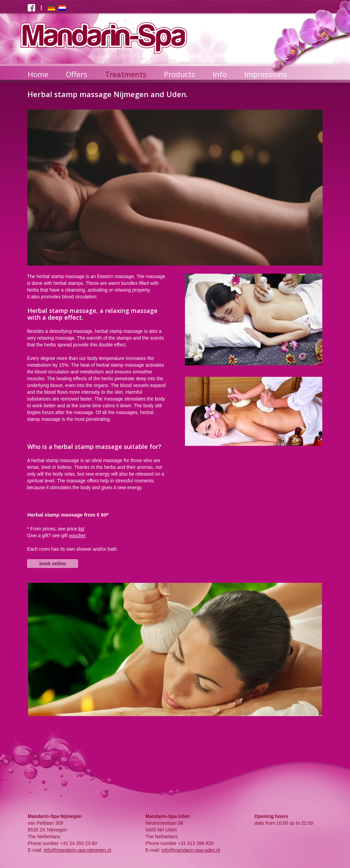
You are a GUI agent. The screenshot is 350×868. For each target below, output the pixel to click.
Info (220, 74)
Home (38, 74)
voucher (77, 535)
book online (53, 564)
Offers (77, 74)
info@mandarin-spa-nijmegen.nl (77, 850)
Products (180, 74)
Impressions (266, 74)
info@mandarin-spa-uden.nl (191, 850)
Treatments (126, 74)
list (81, 529)
